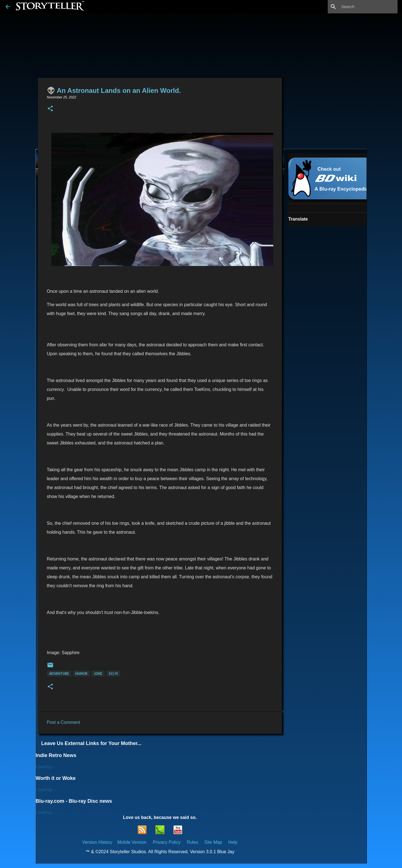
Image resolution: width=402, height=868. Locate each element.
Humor (81, 674)
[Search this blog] (368, 7)
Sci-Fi (113, 674)
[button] (50, 109)
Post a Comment (64, 722)
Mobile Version (132, 842)
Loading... (46, 767)
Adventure (59, 674)
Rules (192, 842)
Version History (97, 842)
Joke (98, 674)
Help (233, 842)
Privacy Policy (167, 842)
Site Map (213, 842)
